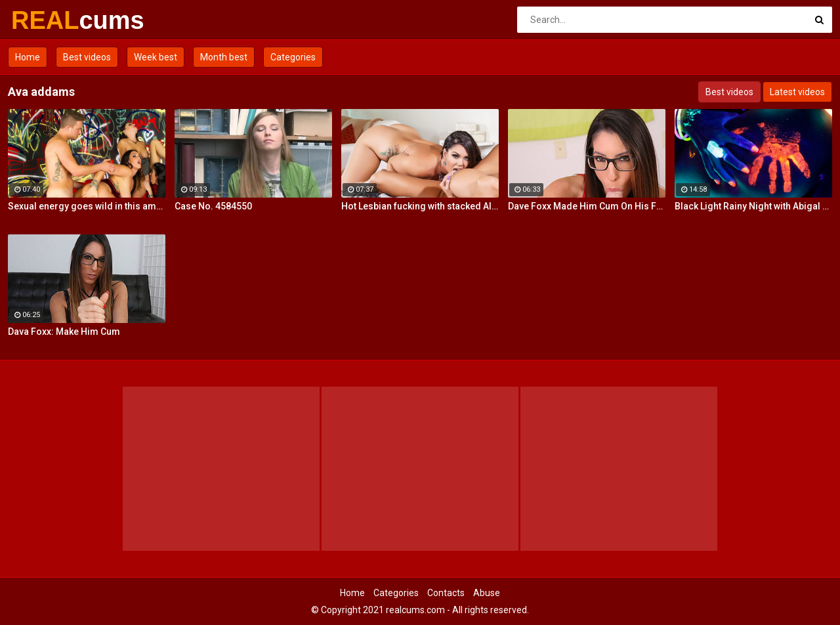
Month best (224, 57)
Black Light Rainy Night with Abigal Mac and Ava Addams (753, 206)
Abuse (487, 593)
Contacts (446, 593)
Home (28, 57)
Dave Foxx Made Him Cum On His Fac (587, 206)
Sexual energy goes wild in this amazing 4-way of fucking (87, 206)
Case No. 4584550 (213, 206)
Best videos (87, 57)
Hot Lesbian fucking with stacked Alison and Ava (420, 206)
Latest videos (797, 92)
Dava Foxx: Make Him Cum (64, 332)
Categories (293, 57)
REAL (46, 20)
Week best (156, 57)
